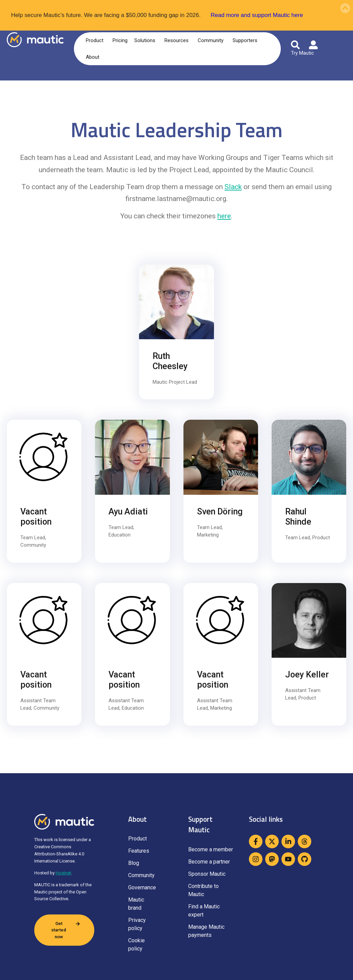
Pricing (120, 40)
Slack (233, 187)
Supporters (246, 40)
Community (212, 40)
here (224, 216)
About (94, 57)
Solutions (146, 40)
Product (96, 40)
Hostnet (63, 873)
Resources (178, 40)
